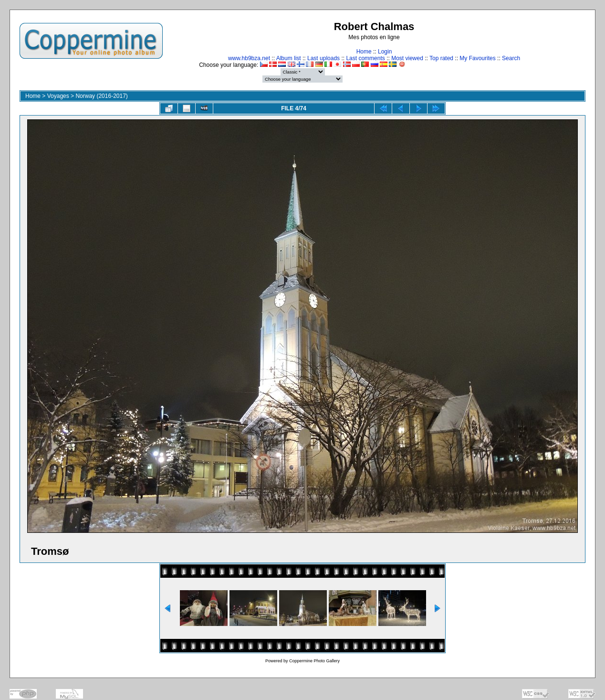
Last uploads (323, 58)
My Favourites (477, 58)
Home (364, 52)
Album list (289, 58)
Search (511, 58)
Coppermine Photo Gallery (314, 661)
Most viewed (407, 58)
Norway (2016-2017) (101, 96)
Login (385, 52)
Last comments (365, 58)
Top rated (441, 58)
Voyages (58, 96)
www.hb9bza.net (249, 58)
